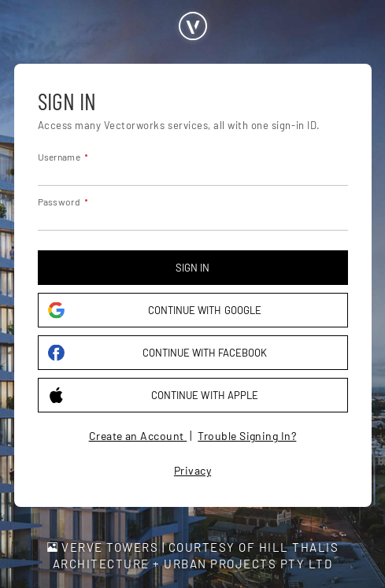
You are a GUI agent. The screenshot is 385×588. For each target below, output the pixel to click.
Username (59, 157)
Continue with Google (155, 311)
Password (59, 202)
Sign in (192, 268)
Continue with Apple (153, 396)
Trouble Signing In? (247, 436)
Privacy (192, 470)
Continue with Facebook (158, 353)
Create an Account (138, 436)
